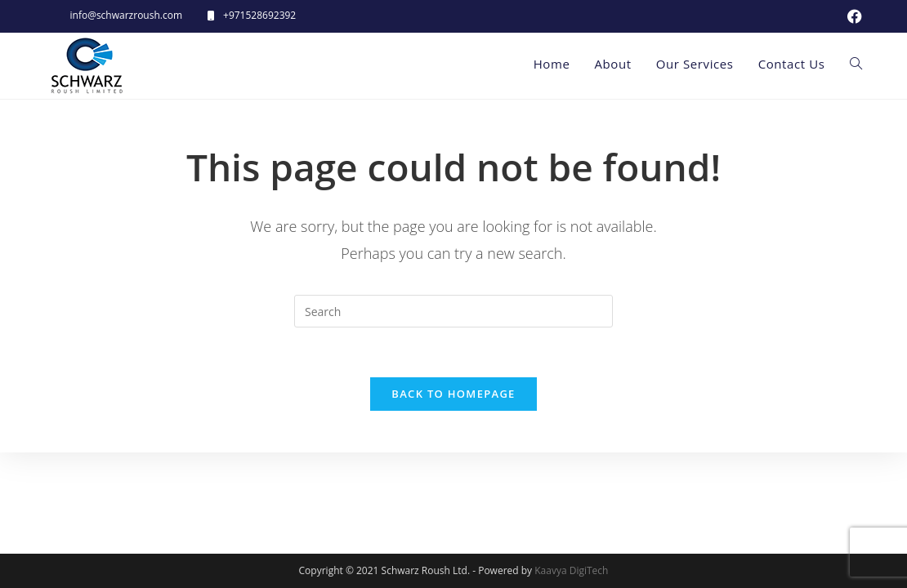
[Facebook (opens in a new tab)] (852, 16)
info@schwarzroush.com (127, 15)
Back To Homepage (453, 394)
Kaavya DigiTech (571, 570)
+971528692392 (259, 15)
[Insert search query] (453, 311)
